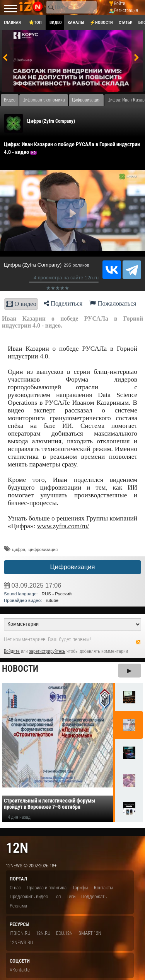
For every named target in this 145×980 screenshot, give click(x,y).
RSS (138, 642)
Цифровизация (72, 567)
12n (17, 848)
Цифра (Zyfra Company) (51, 121)
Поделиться (63, 303)
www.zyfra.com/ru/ (63, 526)
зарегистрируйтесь (47, 651)
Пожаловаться (113, 303)
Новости (20, 669)
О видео (21, 304)
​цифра (19, 549)
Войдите (12, 651)
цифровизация (43, 549)
